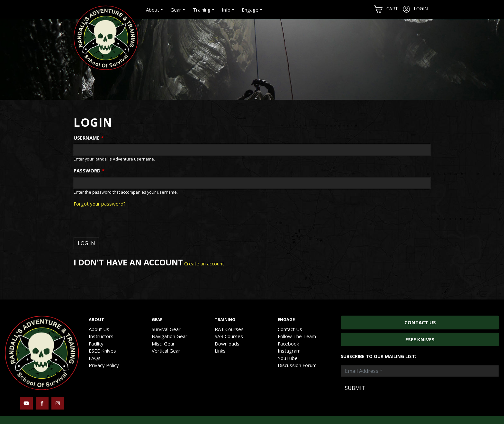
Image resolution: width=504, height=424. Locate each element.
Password (89, 171)
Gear (176, 10)
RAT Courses (229, 329)
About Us (99, 329)
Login (415, 9)
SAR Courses (229, 336)
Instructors (101, 336)
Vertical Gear (166, 351)
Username (89, 138)
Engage (250, 10)
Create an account (204, 263)
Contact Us (290, 329)
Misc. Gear (163, 344)
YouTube (288, 358)
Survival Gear (166, 329)
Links (220, 351)
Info (226, 10)
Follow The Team (297, 336)
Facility (96, 344)
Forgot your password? (100, 204)
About (153, 10)
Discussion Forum (297, 365)
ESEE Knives (102, 351)
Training (202, 10)
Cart (386, 9)
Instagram (289, 351)
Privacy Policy (104, 365)
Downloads (227, 344)
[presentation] (122, 225)
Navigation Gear (170, 336)
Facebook (288, 344)
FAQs (95, 358)
